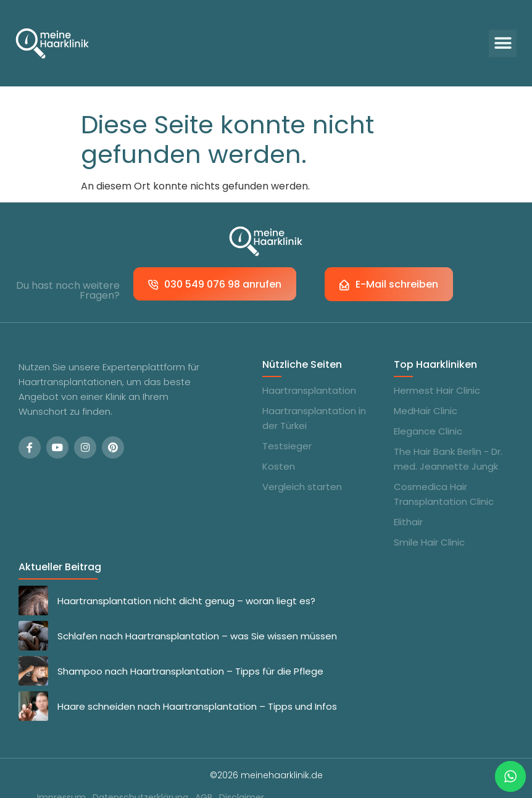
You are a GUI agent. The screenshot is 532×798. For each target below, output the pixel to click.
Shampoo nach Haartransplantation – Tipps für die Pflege (190, 653)
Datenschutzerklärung (140, 779)
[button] (503, 44)
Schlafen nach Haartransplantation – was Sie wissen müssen (197, 617)
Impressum (60, 779)
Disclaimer (242, 779)
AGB (204, 779)
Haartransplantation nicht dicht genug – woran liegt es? (186, 582)
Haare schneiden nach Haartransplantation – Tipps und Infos (197, 688)
